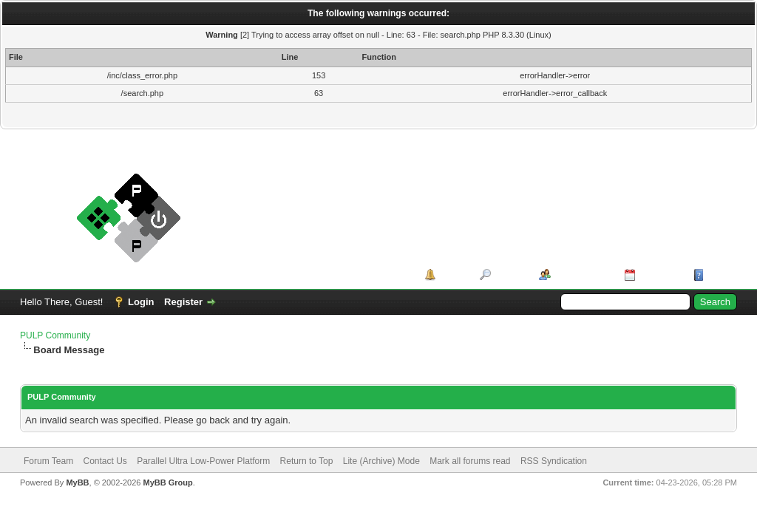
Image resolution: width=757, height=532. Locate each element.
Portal (453, 274)
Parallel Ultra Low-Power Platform (203, 461)
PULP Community (55, 335)
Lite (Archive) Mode (381, 461)
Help (718, 274)
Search (510, 274)
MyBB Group (167, 482)
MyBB (77, 482)
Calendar (659, 274)
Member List (582, 274)
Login (141, 302)
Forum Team (48, 461)
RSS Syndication (554, 461)
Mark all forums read (470, 461)
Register (183, 302)
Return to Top (307, 461)
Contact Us (105, 461)
